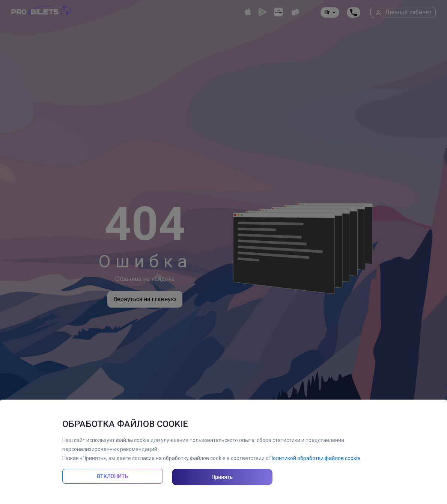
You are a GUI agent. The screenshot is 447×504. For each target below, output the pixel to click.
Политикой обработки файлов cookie (315, 458)
